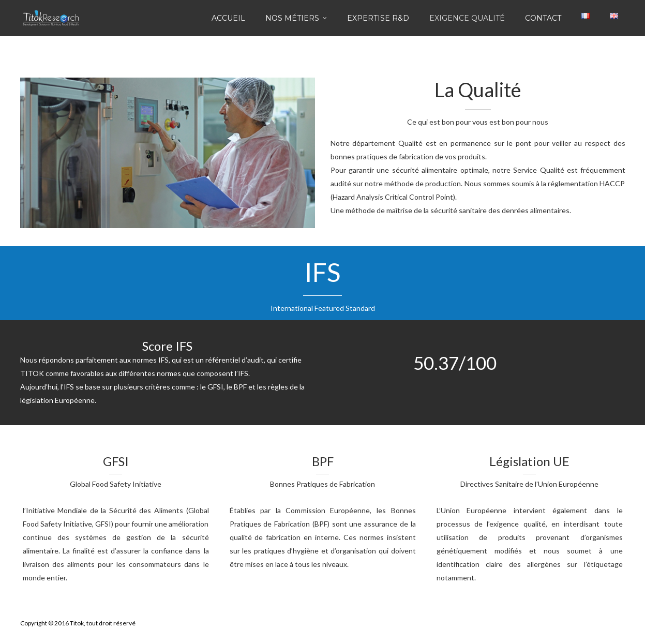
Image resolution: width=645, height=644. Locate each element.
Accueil (228, 18)
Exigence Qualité (467, 18)
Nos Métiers (292, 18)
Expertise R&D (378, 18)
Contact (543, 18)
